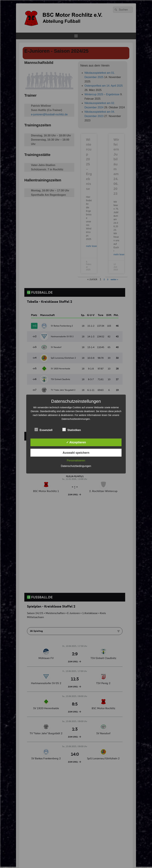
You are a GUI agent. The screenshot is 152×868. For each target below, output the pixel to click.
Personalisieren (76, 460)
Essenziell (43, 430)
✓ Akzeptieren (76, 442)
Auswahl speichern (76, 453)
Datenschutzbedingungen (76, 466)
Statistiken (72, 430)
